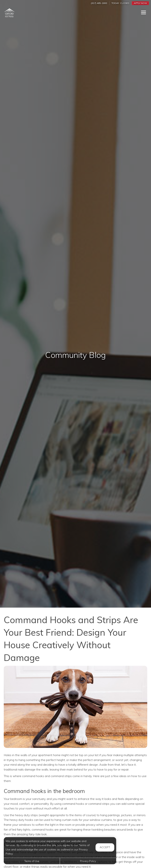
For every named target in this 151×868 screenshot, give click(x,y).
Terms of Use (32, 861)
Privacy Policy (88, 861)
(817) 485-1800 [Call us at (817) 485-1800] (99, 3)
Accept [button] (105, 847)
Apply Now (140, 3)
